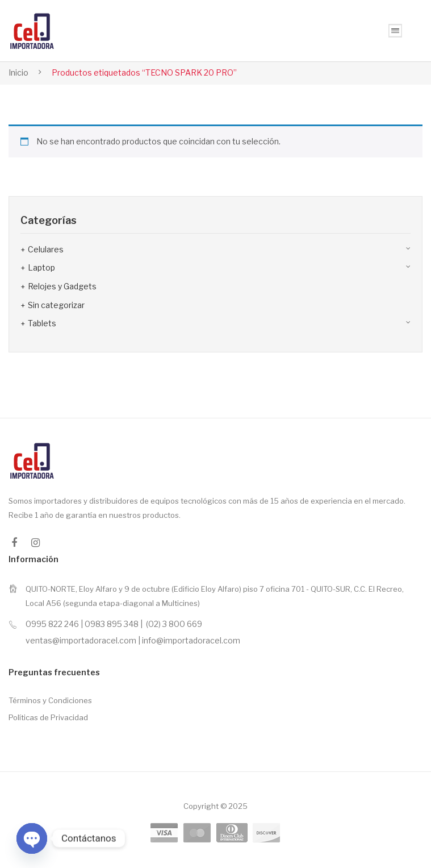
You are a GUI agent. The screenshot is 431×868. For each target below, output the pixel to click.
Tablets (42, 323)
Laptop (41, 267)
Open (395, 31)
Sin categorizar (56, 305)
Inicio (18, 72)
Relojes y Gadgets (62, 286)
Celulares (46, 249)
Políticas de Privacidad (48, 717)
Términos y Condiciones (50, 700)
